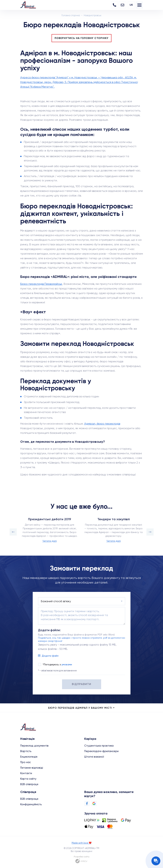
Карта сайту (28, 779)
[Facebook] (87, 803)
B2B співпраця (29, 784)
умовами (67, 664)
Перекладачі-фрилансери (101, 751)
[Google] (94, 803)
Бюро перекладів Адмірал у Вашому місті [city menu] (82, 708)
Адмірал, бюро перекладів (102, 424)
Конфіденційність (31, 804)
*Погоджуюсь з (57, 664)
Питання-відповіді (32, 768)
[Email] (122, 5)
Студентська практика (99, 746)
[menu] (139, 5)
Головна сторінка (71, 15)
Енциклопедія (29, 757)
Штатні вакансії (94, 757)
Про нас (26, 762)
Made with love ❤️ (82, 843)
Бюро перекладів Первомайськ (41, 284)
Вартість (26, 751)
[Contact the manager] (156, 861)
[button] (13, 532)
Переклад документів (34, 746)
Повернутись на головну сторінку (81, 38)
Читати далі (50, 541)
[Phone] (114, 5)
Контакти (26, 773)
